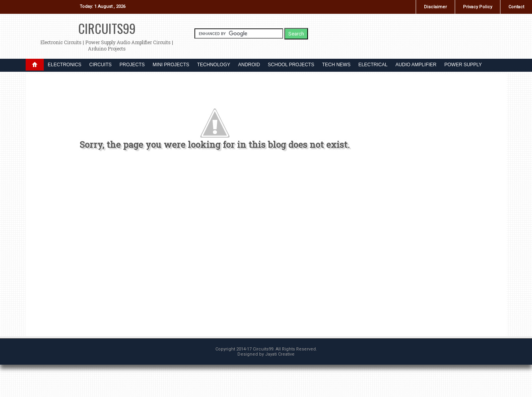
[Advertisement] (215, 247)
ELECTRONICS (64, 65)
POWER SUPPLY (463, 65)
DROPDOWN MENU (35, 65)
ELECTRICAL (373, 65)
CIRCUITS (100, 65)
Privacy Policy (478, 7)
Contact (516, 7)
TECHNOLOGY (214, 65)
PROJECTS (132, 65)
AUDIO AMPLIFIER (416, 65)
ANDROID (249, 65)
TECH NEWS (336, 65)
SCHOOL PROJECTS (291, 65)
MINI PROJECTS (171, 65)
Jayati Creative (280, 354)
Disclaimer (435, 7)
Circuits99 (107, 28)
